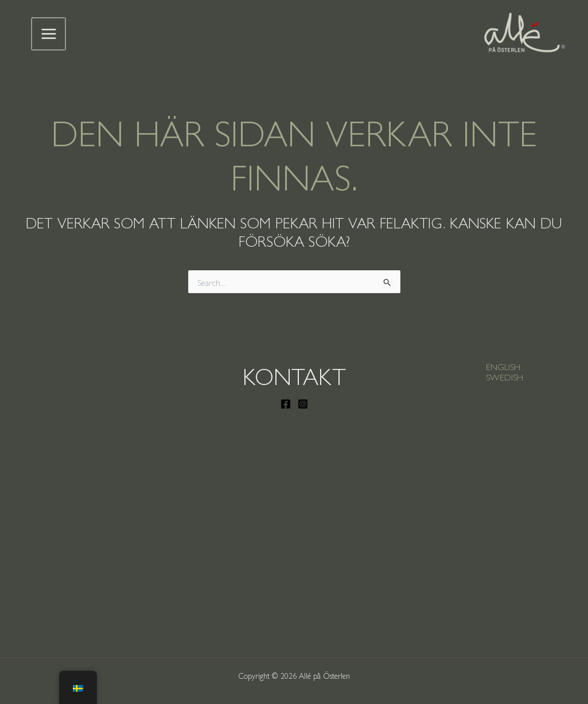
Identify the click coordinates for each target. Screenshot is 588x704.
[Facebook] (286, 404)
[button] (503, 367)
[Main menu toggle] (48, 34)
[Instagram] (303, 404)
